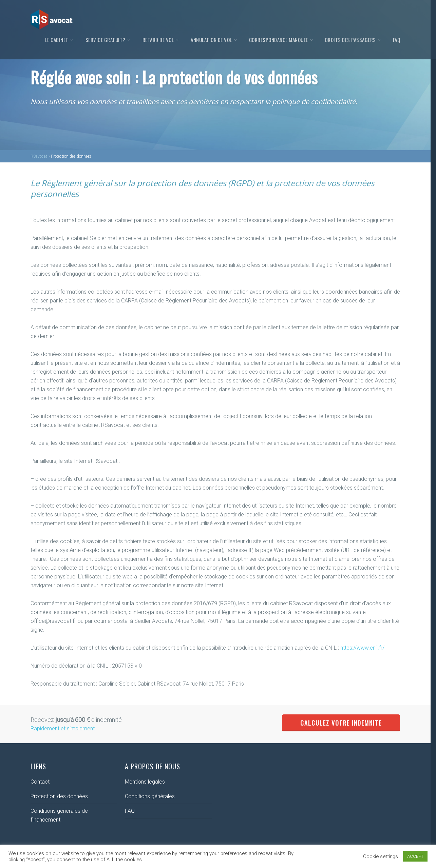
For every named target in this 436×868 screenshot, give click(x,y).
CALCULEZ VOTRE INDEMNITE (341, 723)
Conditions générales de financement (59, 815)
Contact (40, 782)
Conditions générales (150, 796)
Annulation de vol (214, 40)
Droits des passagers (353, 40)
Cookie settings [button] (381, 856)
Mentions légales (145, 782)
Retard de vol (161, 40)
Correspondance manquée (281, 40)
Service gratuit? (108, 40)
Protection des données (59, 796)
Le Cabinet (60, 40)
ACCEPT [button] (415, 856)
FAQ (397, 40)
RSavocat (39, 156)
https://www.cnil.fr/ (362, 648)
